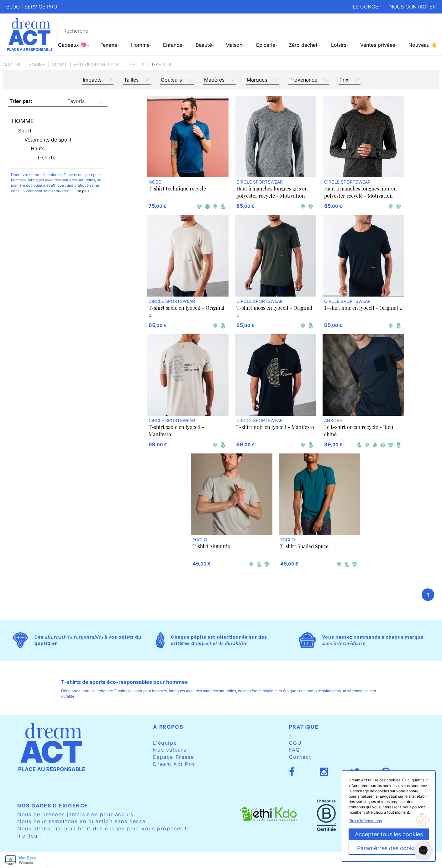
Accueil (12, 64)
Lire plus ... (84, 191)
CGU (295, 743)
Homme (37, 64)
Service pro (41, 7)
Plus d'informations (365, 821)
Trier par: (21, 101)
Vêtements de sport (98, 64)
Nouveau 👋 (423, 45)
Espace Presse (174, 757)
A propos (168, 727)
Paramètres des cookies (389, 848)
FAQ (295, 750)
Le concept (369, 7)
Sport (59, 64)
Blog (13, 7)
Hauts (137, 64)
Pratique (304, 727)
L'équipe (165, 743)
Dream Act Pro (174, 764)
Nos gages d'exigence (53, 806)
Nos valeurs (170, 750)
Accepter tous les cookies (389, 834)
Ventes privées (378, 45)
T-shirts (46, 158)
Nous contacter (413, 7)
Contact (300, 757)
